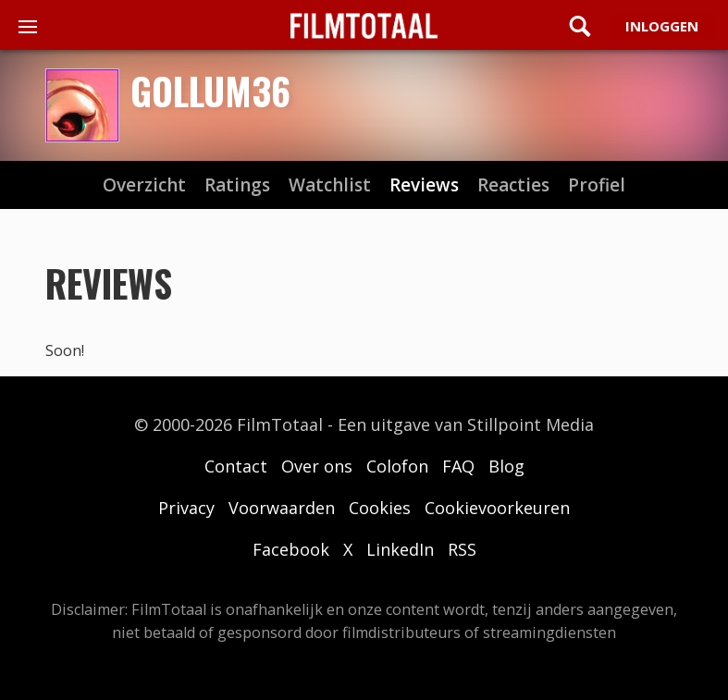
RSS (462, 549)
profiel (597, 185)
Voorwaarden (282, 508)
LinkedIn (400, 549)
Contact (236, 466)
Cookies (380, 508)
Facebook (291, 549)
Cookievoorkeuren (497, 508)
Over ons (317, 466)
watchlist (330, 185)
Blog (506, 466)
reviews (424, 185)
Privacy (186, 508)
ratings (237, 185)
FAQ (458, 466)
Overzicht (144, 185)
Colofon (397, 466)
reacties (513, 185)
